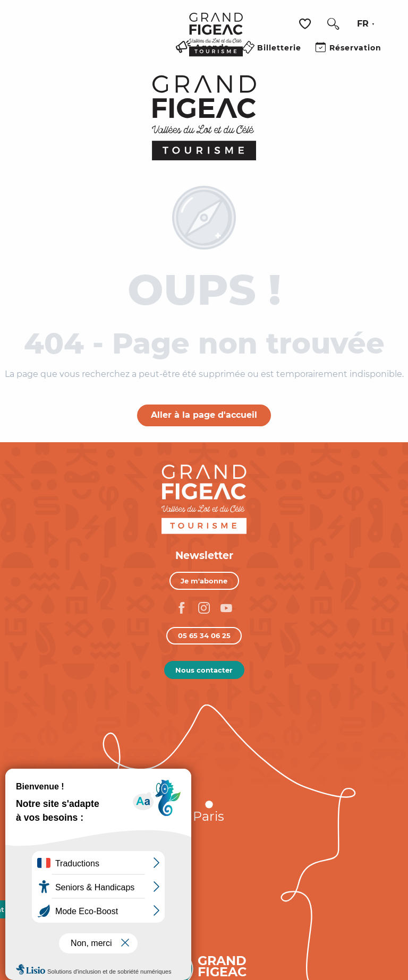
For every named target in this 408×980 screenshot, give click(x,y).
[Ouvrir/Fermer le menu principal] (168, 60)
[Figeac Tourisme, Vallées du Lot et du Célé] (204, 118)
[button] (333, 24)
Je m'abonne (204, 581)
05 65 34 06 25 (204, 635)
